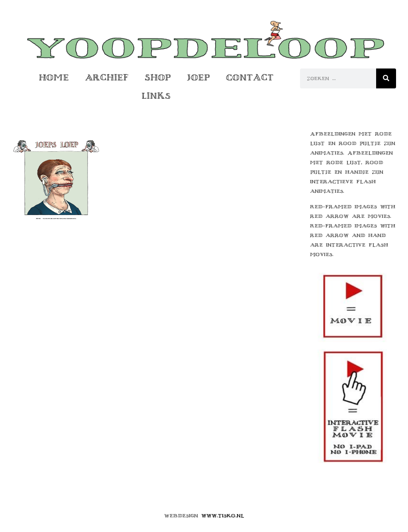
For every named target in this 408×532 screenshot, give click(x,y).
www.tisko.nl (223, 516)
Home (54, 77)
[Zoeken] (386, 78)
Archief (107, 77)
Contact (250, 77)
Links (156, 96)
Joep (198, 77)
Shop (158, 77)
